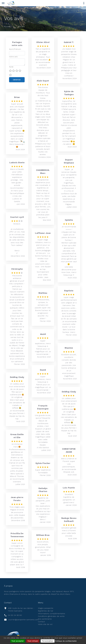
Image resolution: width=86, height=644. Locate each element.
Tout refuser (33, 641)
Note (11, 67)
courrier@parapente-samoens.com (23, 620)
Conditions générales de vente (51, 616)
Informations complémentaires (52, 614)
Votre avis (13, 57)
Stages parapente (46, 608)
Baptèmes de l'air (46, 611)
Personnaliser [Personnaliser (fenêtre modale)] (48, 641)
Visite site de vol (45, 624)
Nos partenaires (45, 619)
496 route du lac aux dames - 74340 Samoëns (21, 610)
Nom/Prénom (15, 49)
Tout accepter (18, 641)
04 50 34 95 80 (15, 615)
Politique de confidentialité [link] (66, 641)
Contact (41, 622)
